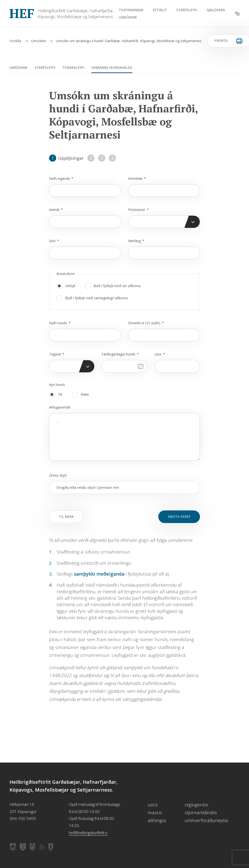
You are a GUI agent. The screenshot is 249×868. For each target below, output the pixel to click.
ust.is (153, 805)
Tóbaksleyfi (73, 67)
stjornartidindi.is (201, 813)
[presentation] (124, 487)
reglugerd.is (197, 805)
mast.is (155, 813)
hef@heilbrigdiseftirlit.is (88, 833)
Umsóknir (128, 17)
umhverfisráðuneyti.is (207, 820)
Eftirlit (160, 10)
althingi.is (157, 820)
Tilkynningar (131, 10)
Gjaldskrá (216, 10)
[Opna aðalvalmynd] (237, 14)
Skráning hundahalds (112, 67)
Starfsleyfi (187, 10)
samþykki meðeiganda (99, 574)
